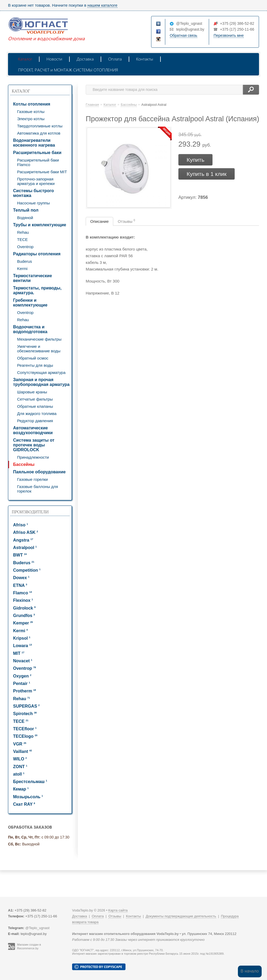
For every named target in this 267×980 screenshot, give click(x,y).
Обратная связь (184, 35)
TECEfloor (25, 729)
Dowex (21, 578)
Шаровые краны (32, 392)
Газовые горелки (32, 479)
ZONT (20, 767)
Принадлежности (33, 457)
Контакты (145, 59)
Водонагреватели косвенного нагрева (34, 143)
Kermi (22, 269)
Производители (30, 512)
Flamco (22, 593)
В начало (250, 971)
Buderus (25, 261)
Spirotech (25, 714)
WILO (20, 759)
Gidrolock (24, 608)
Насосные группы (33, 203)
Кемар (21, 789)
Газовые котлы (31, 112)
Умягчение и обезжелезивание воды (39, 349)
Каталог (25, 59)
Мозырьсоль (28, 797)
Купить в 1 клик (207, 174)
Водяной (25, 218)
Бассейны (24, 464)
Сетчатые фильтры (35, 399)
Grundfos (24, 616)
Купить (195, 160)
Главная (92, 105)
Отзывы (126, 221)
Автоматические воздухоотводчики (33, 430)
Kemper (23, 623)
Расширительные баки (37, 153)
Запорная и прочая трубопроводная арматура (41, 382)
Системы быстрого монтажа (34, 193)
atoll (19, 774)
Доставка (85, 59)
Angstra (23, 540)
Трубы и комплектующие (40, 225)
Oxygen (22, 676)
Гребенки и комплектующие (30, 303)
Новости (54, 59)
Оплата (115, 59)
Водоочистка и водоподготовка (30, 329)
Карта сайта (118, 910)
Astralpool (25, 548)
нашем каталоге (102, 5)
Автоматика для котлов (39, 133)
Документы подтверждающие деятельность (181, 916)
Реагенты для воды (35, 365)
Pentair (22, 683)
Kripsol (22, 638)
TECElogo (25, 736)
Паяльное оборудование (39, 472)
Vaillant (22, 751)
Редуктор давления (35, 421)
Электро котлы (31, 119)
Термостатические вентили (33, 278)
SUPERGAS (26, 706)
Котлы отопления (32, 104)
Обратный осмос (33, 358)
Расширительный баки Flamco (38, 162)
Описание (99, 221)
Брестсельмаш (30, 782)
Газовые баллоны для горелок (38, 489)
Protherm (25, 691)
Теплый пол (26, 210)
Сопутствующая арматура (41, 372)
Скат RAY (24, 804)
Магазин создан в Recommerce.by (29, 946)
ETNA (20, 585)
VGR (20, 744)
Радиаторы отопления (37, 254)
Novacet (23, 661)
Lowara (22, 646)
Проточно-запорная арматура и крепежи (36, 181)
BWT (20, 555)
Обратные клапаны (35, 406)
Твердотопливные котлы (40, 126)
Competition (27, 570)
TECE (22, 239)
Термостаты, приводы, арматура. (37, 290)
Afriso (21, 525)
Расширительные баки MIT (42, 172)
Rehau (23, 232)
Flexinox (23, 600)
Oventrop (25, 247)
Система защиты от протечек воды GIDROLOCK (34, 445)
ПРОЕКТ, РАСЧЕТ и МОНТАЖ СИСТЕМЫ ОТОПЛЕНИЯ (68, 70)
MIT (19, 653)
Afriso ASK (25, 532)
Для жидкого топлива (37, 414)
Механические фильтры (39, 339)
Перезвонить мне (229, 35)
